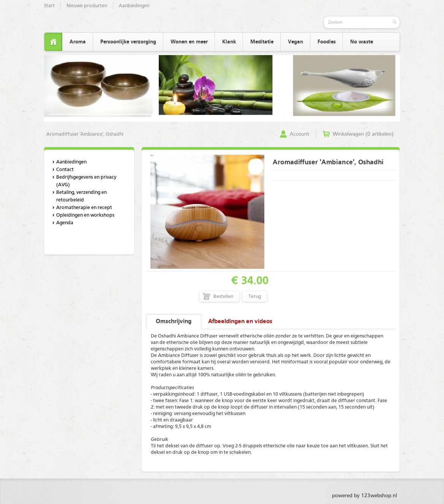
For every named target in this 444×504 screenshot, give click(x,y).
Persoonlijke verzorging (128, 42)
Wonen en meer (189, 42)
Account (299, 134)
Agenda (65, 223)
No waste (362, 42)
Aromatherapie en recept (84, 208)
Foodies (327, 42)
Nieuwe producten (87, 6)
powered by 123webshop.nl (364, 496)
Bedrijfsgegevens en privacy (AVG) (86, 181)
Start (49, 6)
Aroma (78, 42)
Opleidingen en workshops (85, 215)
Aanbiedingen (134, 6)
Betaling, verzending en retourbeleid (81, 196)
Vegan (295, 42)
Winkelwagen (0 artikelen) (363, 134)
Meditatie (262, 42)
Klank (229, 42)
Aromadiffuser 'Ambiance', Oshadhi (85, 134)
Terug (255, 297)
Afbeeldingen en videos (240, 322)
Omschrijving (174, 322)
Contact (65, 170)
